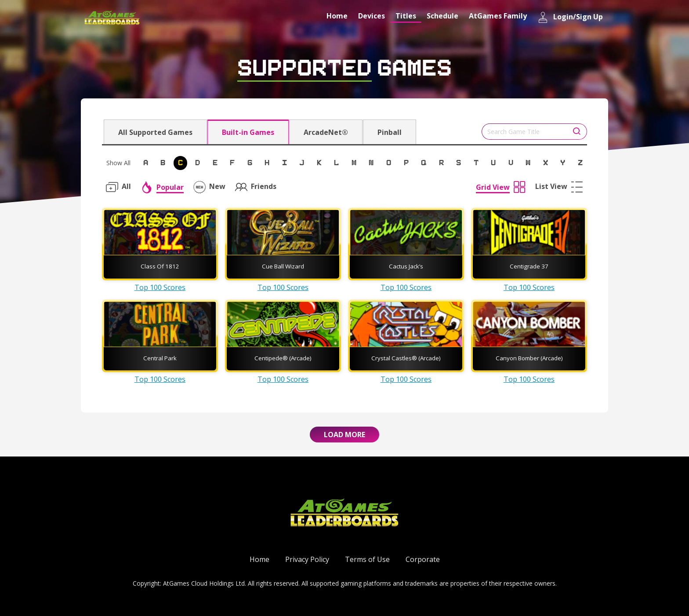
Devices (372, 16)
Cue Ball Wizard (283, 266)
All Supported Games (155, 132)
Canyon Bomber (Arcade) (529, 358)
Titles (406, 16)
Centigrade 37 (529, 266)
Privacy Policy (307, 559)
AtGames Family (498, 16)
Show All (118, 163)
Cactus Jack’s (406, 266)
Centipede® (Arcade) (283, 358)
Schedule (442, 16)
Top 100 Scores (160, 287)
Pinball (390, 132)
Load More (344, 435)
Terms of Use (367, 559)
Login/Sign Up (570, 17)
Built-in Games (248, 132)
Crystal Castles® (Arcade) (406, 358)
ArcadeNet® (326, 132)
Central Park (160, 358)
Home (337, 16)
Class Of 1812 (160, 266)
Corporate (423, 559)
